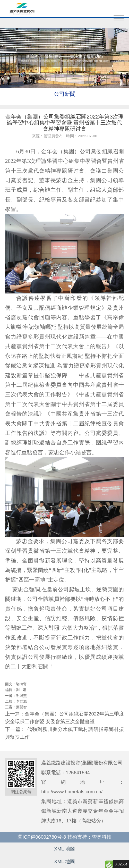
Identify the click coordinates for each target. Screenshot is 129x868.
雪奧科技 (102, 837)
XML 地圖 (64, 849)
